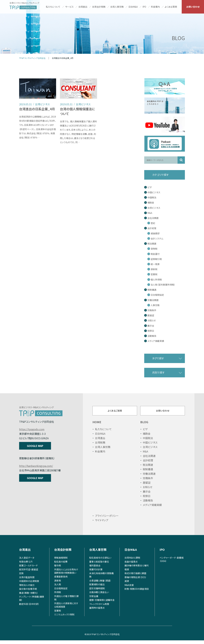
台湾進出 (83, 7)
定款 (21, 577)
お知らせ (152, 320)
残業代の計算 (96, 573)
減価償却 (155, 233)
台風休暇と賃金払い (99, 596)
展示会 (151, 326)
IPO (144, 7)
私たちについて (53, 7)
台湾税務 (100, 446)
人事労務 (155, 305)
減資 (127, 585)
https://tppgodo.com (32, 429)
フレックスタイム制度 (99, 607)
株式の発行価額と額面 (135, 577)
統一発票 (155, 264)
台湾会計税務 (99, 7)
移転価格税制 (61, 561)
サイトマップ (102, 524)
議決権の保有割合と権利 (137, 569)
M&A (150, 213)
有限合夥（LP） (26, 565)
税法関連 (152, 244)
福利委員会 (95, 569)
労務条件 (152, 310)
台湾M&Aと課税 (132, 561)
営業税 (154, 274)
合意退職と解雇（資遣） (100, 584)
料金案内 (155, 7)
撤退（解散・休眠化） (29, 596)
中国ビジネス (154, 192)
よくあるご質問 (115, 412)
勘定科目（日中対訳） (29, 607)
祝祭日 (151, 331)
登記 (153, 223)
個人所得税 (156, 280)
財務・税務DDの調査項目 (137, 592)
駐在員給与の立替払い (100, 561)
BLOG (144, 426)
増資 (127, 573)
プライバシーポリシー (107, 519)
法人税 (58, 588)
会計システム (157, 239)
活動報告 (152, 336)
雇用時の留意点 (97, 611)
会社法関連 (153, 218)
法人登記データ (27, 561)
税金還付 (155, 254)
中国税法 (152, 198)
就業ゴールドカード (28, 569)
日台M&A (133, 7)
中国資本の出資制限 (29, 585)
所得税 (58, 596)
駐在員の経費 (61, 565)
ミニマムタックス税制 (64, 618)
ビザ (149, 187)
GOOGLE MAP (35, 446)
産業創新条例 (61, 580)
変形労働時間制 (97, 592)
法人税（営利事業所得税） (163, 285)
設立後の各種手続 (28, 592)
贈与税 (58, 569)
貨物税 (154, 249)
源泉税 (154, 269)
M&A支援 (129, 588)
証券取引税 (156, 259)
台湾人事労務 (117, 7)
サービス (69, 7)
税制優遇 (152, 290)
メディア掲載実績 (156, 341)
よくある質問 (171, 7)
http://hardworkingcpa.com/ (36, 466)
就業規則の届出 (97, 588)
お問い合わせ (193, 7)
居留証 (151, 315)
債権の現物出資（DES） (135, 581)
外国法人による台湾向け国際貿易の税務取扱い (66, 575)
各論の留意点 (131, 565)
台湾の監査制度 (27, 581)
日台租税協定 (157, 295)
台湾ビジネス (154, 208)
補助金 (151, 203)
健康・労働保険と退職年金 (102, 604)
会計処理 (152, 228)
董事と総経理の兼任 (99, 565)
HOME (97, 426)
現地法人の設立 (27, 588)
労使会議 (94, 600)
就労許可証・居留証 (29, 573)
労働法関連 (153, 300)
